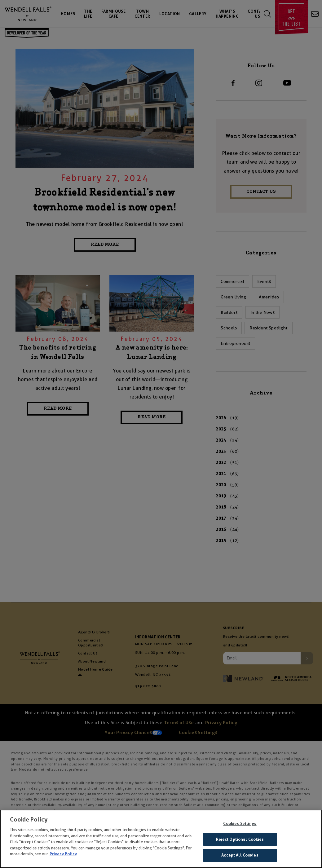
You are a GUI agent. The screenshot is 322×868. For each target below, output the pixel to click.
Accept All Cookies (240, 856)
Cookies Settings (240, 825)
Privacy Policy (63, 855)
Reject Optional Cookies (240, 840)
